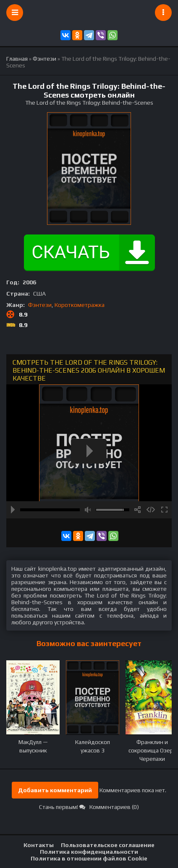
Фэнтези (40, 305)
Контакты (39, 845)
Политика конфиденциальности (89, 852)
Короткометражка (80, 305)
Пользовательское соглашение (108, 845)
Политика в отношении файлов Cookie (89, 858)
